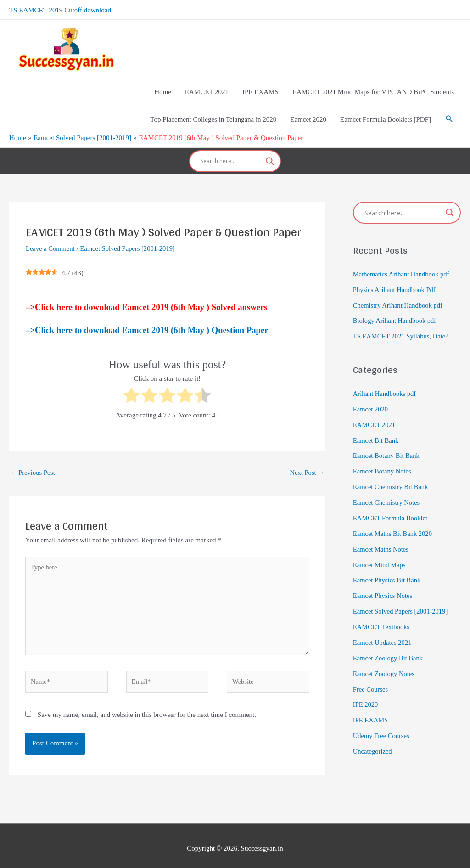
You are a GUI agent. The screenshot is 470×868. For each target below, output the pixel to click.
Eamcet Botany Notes (383, 461)
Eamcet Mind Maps (380, 554)
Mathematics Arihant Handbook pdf (403, 265)
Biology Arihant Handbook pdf (396, 311)
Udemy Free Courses (382, 725)
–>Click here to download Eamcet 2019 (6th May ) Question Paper (147, 320)
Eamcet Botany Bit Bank (387, 446)
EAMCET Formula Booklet (391, 508)
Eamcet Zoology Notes (385, 663)
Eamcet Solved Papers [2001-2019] (131, 239)
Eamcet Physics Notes (383, 585)
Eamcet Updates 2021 (383, 632)
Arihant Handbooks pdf (386, 384)
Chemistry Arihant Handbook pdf (399, 296)
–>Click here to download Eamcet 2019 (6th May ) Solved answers (146, 297)
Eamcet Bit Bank (376, 430)
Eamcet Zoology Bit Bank (389, 647)
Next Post (307, 463)
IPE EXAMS (371, 709)
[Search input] (231, 154)
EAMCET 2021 (375, 415)
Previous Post (33, 463)
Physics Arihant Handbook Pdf (395, 280)
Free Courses (371, 678)
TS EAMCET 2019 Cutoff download (60, 9)
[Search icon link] (449, 114)
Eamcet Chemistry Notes (387, 492)
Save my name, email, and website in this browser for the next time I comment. (147, 709)
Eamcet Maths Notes (382, 539)
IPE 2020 (366, 694)
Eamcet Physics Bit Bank (388, 570)
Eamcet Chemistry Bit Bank (392, 477)
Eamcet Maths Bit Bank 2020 (394, 523)
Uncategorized (373, 740)
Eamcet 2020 (371, 399)
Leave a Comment (51, 239)
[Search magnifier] (270, 154)
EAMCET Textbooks (382, 616)
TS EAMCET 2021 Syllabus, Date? (402, 327)
